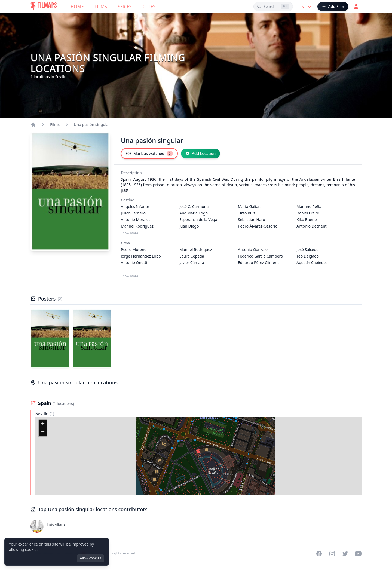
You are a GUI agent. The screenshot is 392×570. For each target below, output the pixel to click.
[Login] (356, 7)
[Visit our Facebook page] (319, 554)
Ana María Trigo (194, 213)
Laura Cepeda (192, 256)
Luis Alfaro (56, 525)
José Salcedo (307, 249)
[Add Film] (333, 7)
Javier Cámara (192, 263)
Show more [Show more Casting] (130, 233)
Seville (42, 413)
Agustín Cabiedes (312, 263)
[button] (198, 453)
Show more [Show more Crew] (130, 276)
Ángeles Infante (135, 206)
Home (77, 7)
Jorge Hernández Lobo (141, 256)
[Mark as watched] (149, 154)
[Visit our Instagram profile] (332, 554)
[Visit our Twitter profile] (345, 554)
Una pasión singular (92, 125)
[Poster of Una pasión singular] (50, 339)
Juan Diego (189, 226)
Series (125, 7)
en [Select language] (306, 7)
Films (101, 7)
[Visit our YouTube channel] (358, 554)
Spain (45, 403)
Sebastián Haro (252, 220)
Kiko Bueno (307, 220)
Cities (149, 7)
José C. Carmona (194, 206)
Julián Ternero (133, 213)
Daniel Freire (308, 213)
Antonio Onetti (134, 263)
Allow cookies (91, 558)
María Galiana (250, 206)
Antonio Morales (136, 220)
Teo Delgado (308, 256)
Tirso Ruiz (247, 213)
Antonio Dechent (312, 226)
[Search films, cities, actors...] (273, 7)
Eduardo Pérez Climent (258, 263)
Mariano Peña (309, 206)
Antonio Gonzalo (253, 249)
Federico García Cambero (261, 256)
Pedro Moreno (134, 249)
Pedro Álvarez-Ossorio (258, 226)
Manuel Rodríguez (137, 226)
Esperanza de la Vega (198, 220)
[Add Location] (201, 154)
